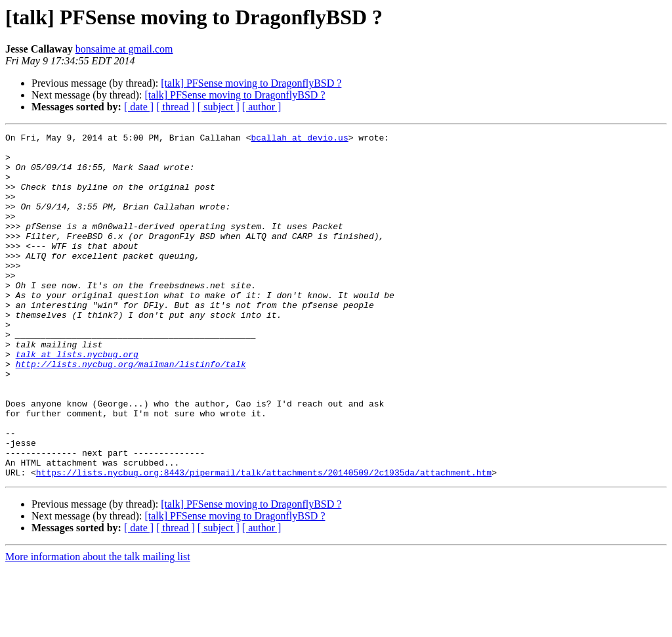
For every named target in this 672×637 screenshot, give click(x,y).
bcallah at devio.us (299, 139)
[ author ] (262, 107)
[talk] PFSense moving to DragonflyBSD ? (251, 83)
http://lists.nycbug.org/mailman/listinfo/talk (131, 411)
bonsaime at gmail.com (124, 49)
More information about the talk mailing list (98, 626)
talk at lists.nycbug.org (77, 399)
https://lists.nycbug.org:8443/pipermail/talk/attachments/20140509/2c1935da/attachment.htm (264, 541)
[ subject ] (219, 107)
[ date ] (139, 107)
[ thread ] (176, 107)
